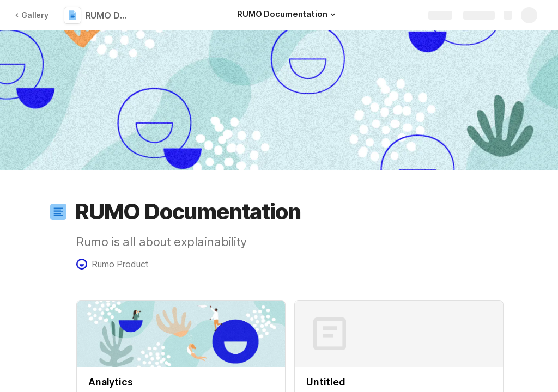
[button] (333, 15)
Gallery (32, 15)
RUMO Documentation (110, 15)
